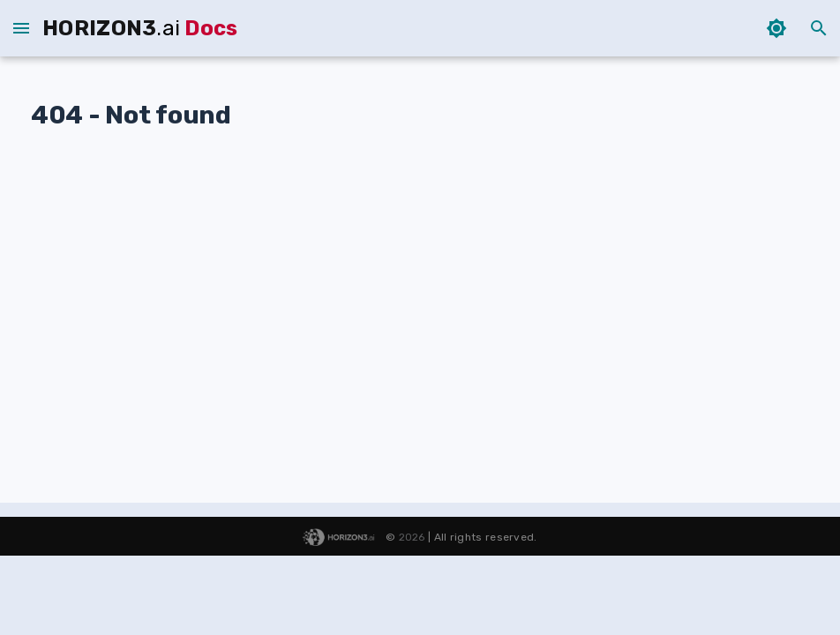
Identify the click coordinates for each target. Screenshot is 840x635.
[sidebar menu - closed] (21, 28)
